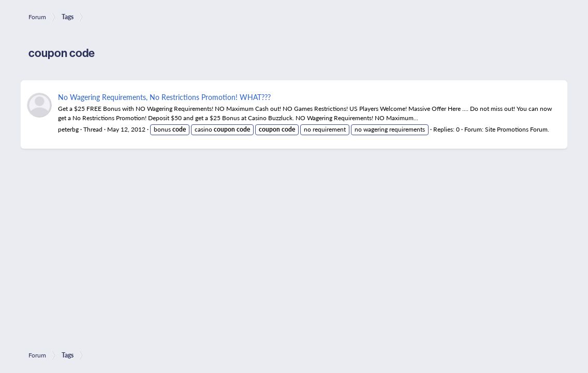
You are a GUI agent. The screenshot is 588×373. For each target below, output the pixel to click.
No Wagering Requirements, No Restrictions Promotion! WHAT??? (164, 97)
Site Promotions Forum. (517, 129)
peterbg (68, 129)
